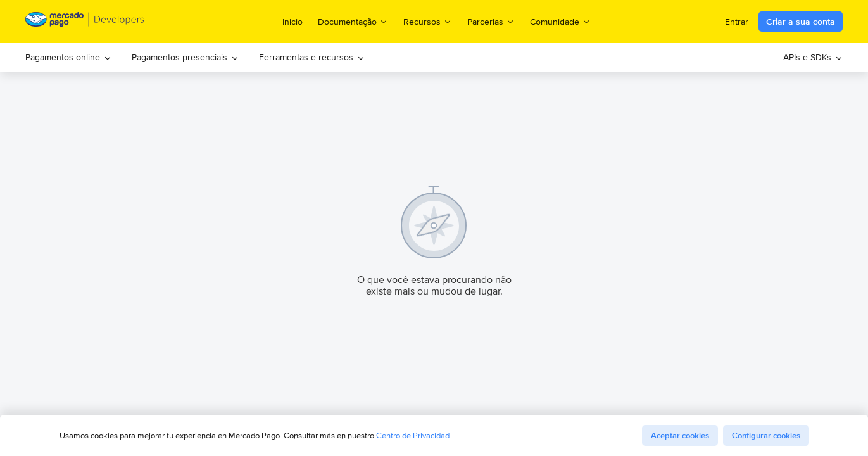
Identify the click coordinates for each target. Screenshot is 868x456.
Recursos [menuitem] (428, 21)
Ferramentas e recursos (312, 57)
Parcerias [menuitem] (491, 21)
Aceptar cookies (680, 435)
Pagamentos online (68, 57)
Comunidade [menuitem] (560, 21)
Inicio (292, 22)
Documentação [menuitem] (353, 21)
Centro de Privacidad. (414, 435)
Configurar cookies (766, 435)
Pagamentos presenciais (185, 57)
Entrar (737, 22)
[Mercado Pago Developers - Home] (85, 22)
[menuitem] (68, 57)
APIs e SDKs (813, 57)
